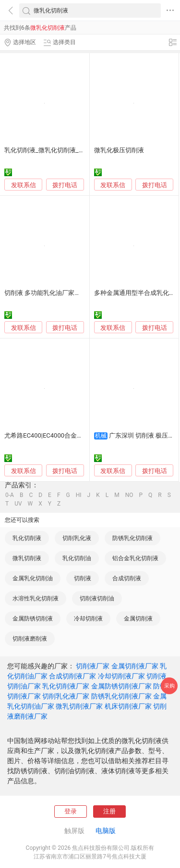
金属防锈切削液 (33, 619)
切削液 (83, 578)
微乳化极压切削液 (119, 150)
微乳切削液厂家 (79, 706)
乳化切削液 (27, 538)
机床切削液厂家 (128, 706)
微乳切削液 (27, 558)
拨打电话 (65, 185)
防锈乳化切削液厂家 (121, 696)
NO (129, 495)
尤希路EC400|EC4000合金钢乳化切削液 (59, 435)
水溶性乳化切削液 (36, 598)
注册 (109, 811)
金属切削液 (138, 619)
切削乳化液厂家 (66, 696)
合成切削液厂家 (72, 676)
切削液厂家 (93, 666)
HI (79, 495)
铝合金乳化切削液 (135, 558)
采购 (169, 686)
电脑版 (106, 831)
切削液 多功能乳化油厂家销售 (46, 293)
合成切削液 (127, 578)
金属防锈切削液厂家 (121, 686)
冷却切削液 (88, 619)
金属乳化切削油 (33, 578)
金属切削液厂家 (135, 666)
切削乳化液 (77, 538)
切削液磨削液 (30, 639)
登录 (71, 811)
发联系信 (24, 185)
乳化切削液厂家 (66, 686)
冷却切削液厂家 (121, 676)
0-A (10, 495)
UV (18, 504)
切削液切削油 (97, 598)
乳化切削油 (77, 558)
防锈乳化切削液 (132, 538)
